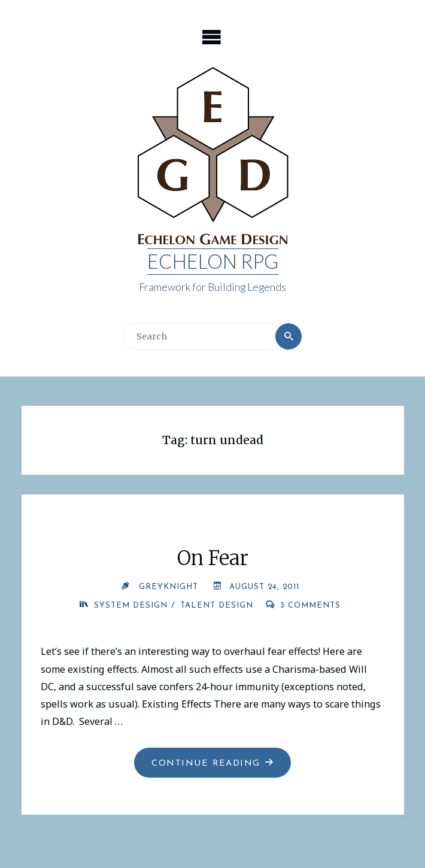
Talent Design (217, 606)
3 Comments (310, 606)
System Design (131, 606)
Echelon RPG (213, 261)
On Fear (213, 558)
